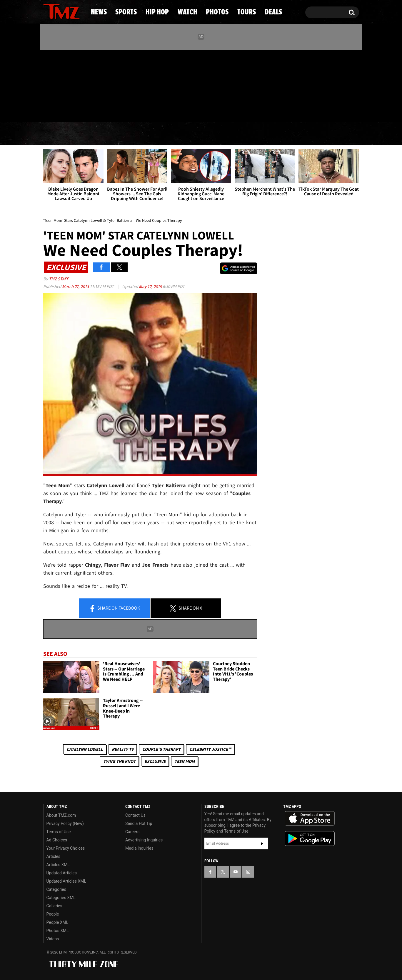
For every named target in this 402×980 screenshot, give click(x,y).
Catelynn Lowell (85, 749)
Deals (335, 134)
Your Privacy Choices (66, 848)
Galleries (54, 906)
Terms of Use (59, 832)
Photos (246, 134)
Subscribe (262, 843)
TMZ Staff (59, 279)
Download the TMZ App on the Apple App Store (310, 818)
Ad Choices (57, 840)
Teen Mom (185, 761)
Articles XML (58, 865)
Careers (132, 832)
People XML (57, 922)
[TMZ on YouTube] (236, 872)
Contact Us (135, 815)
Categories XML (61, 898)
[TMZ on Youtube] (67, 84)
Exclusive (155, 761)
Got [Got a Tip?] (62, 110)
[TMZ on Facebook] (48, 85)
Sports (101, 134)
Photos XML (58, 931)
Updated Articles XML (66, 881)
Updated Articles (62, 873)
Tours (292, 134)
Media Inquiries (139, 848)
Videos (53, 939)
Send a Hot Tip (139, 823)
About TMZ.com (61, 815)
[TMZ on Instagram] (78, 84)
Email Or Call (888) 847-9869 (111, 110)
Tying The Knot (119, 761)
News (57, 134)
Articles (54, 856)
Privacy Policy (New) (65, 823)
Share (114, 608)
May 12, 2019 (151, 286)
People (53, 914)
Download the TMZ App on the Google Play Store (310, 839)
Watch (199, 134)
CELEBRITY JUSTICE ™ (210, 749)
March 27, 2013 (76, 286)
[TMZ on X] (57, 85)
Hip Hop (151, 134)
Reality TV (123, 749)
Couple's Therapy (161, 749)
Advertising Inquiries (144, 840)
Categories (56, 889)
